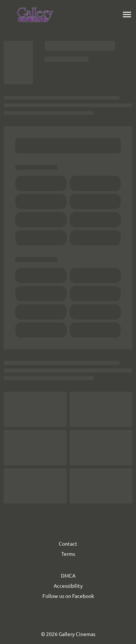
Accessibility (68, 586)
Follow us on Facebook (68, 596)
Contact (68, 543)
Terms (68, 554)
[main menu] (127, 15)
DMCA (68, 575)
